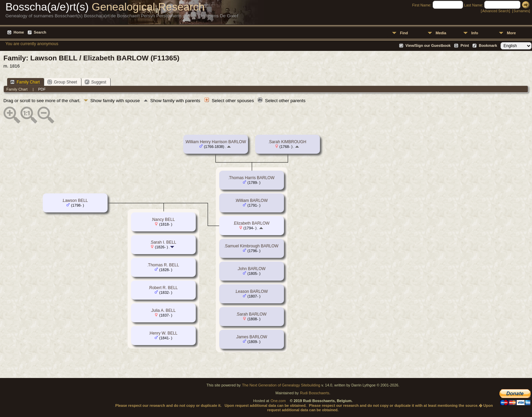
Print (465, 45)
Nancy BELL (164, 220)
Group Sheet (62, 82)
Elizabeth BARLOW (252, 223)
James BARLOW (252, 337)
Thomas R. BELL (163, 265)
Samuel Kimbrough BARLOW (252, 246)
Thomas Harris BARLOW (252, 178)
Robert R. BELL (164, 288)
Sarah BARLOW (252, 314)
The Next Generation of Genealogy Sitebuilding (281, 385)
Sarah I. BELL (164, 242)
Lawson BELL (75, 201)
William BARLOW (252, 201)
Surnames (521, 11)
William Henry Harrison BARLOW (216, 142)
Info (475, 33)
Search (40, 32)
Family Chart (25, 82)
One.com (278, 401)
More (511, 33)
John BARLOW (252, 269)
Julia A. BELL (163, 310)
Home (19, 32)
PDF (42, 89)
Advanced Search (496, 11)
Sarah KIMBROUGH (288, 142)
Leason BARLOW (252, 291)
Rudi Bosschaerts (315, 393)
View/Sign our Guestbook (428, 45)
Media (441, 33)
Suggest (96, 82)
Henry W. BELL (164, 333)
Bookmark (488, 45)
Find (404, 33)
